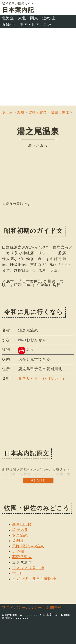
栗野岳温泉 (22, 557)
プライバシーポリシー (22, 608)
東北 (22, 18)
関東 (34, 18)
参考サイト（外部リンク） (42, 379)
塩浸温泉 (20, 530)
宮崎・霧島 (38, 112)
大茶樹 (18, 552)
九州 (48, 25)
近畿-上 (49, 18)
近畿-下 (9, 25)
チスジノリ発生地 (28, 568)
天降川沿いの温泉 (28, 546)
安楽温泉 (20, 535)
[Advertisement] (38, 68)
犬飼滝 (18, 541)
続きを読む (38, 480)
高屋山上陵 (22, 524)
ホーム (7, 112)
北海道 (8, 18)
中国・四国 (30, 25)
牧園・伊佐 (60, 112)
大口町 (18, 573)
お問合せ (54, 608)
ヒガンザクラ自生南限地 (34, 579)
